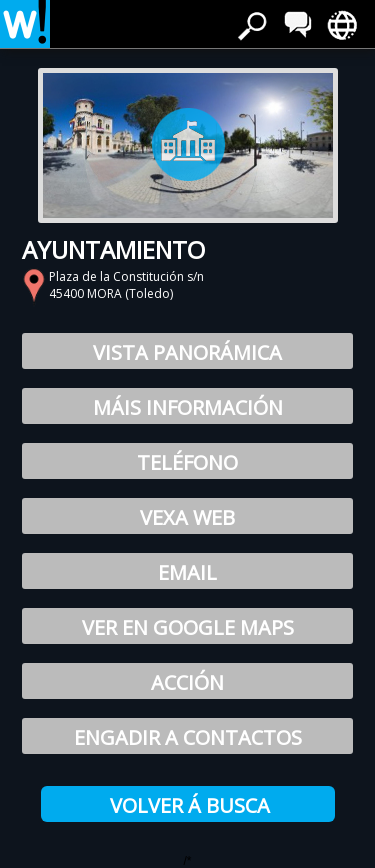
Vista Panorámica (187, 352)
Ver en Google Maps (188, 627)
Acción (187, 682)
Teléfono (187, 462)
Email (187, 572)
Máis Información (188, 407)
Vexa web (187, 517)
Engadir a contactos (188, 737)
